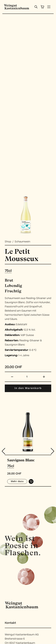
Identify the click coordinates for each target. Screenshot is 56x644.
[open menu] (49, 7)
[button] (52, 451)
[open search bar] (36, 7)
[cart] (42, 7)
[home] (16, 7)
